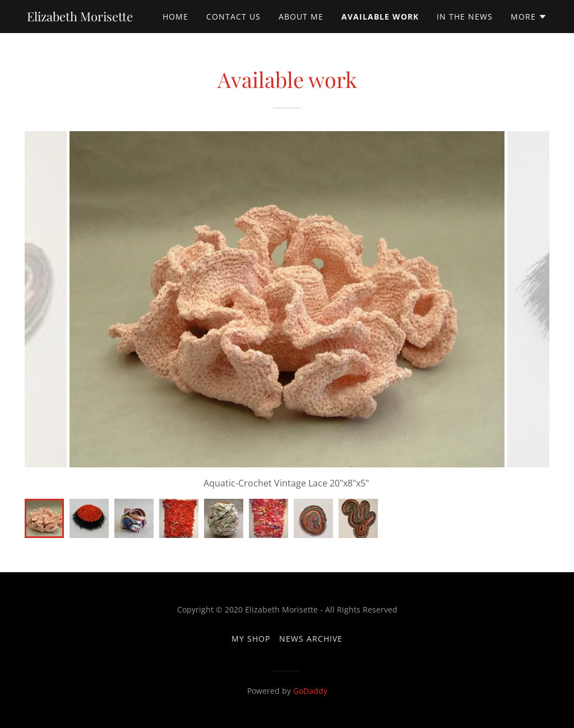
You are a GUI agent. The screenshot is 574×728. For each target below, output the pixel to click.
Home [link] (175, 17)
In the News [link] (465, 17)
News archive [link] (311, 639)
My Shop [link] (251, 639)
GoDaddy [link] (310, 691)
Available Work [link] (380, 17)
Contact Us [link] (233, 17)
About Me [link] (301, 17)
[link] (80, 18)
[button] (529, 17)
